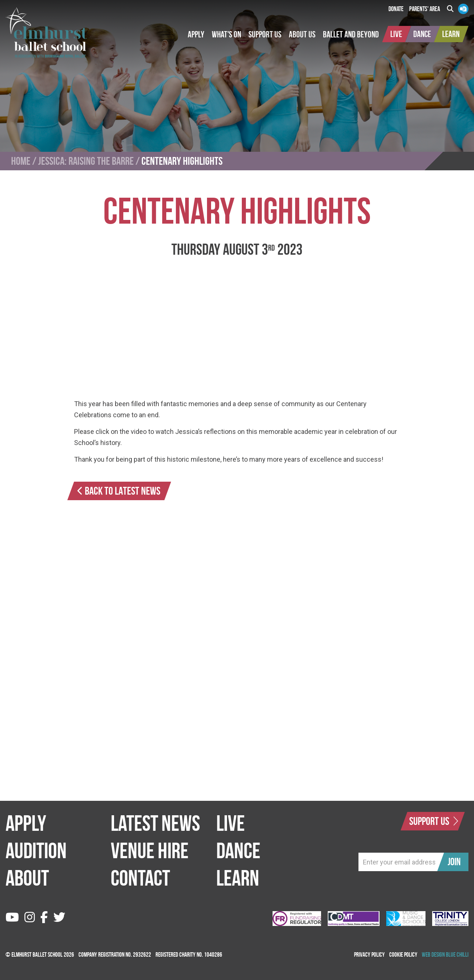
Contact (140, 878)
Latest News (155, 823)
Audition (36, 850)
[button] (196, 34)
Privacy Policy (369, 954)
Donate (396, 9)
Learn (238, 878)
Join (454, 862)
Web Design (433, 954)
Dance (238, 850)
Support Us (434, 821)
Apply (26, 823)
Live (231, 823)
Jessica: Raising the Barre (86, 161)
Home (21, 161)
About (27, 878)
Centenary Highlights (182, 161)
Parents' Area (425, 9)
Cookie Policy (403, 954)
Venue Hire (150, 850)
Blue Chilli (457, 954)
